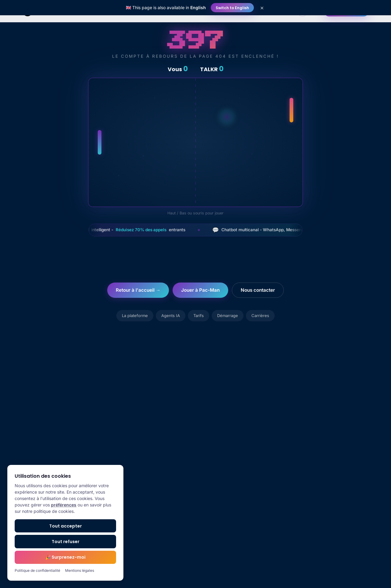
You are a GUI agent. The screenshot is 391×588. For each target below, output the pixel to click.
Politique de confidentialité (37, 570)
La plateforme (135, 316)
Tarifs (199, 316)
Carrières (260, 316)
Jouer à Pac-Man (200, 290)
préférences (64, 505)
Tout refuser (66, 542)
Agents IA (171, 316)
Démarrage (228, 316)
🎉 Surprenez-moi (66, 557)
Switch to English (232, 8)
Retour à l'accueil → (138, 290)
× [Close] (262, 8)
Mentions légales (80, 570)
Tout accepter (66, 526)
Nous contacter (258, 290)
